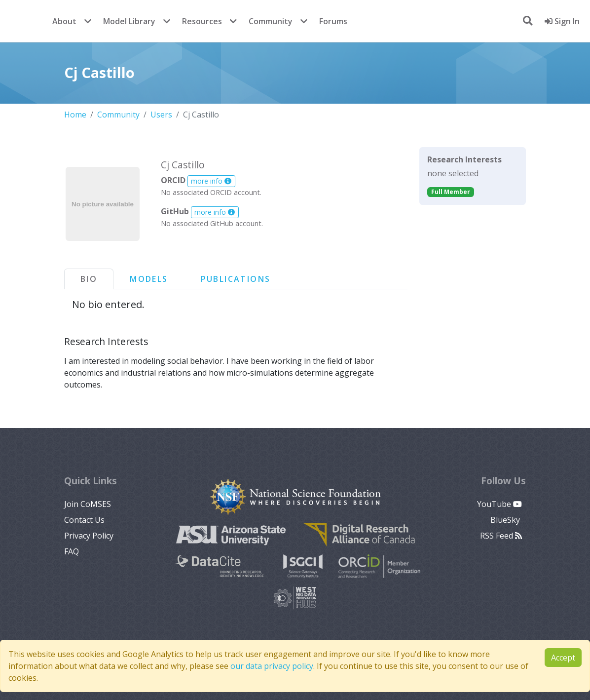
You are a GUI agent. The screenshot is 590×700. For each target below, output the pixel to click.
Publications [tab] (236, 279)
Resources (202, 21)
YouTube (499, 504)
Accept (563, 658)
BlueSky (506, 520)
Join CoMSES (88, 504)
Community (271, 21)
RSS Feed (501, 536)
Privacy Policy (89, 536)
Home (75, 115)
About (64, 21)
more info (211, 181)
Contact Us (84, 520)
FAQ (72, 551)
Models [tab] (149, 279)
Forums (333, 21)
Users (161, 115)
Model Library (129, 21)
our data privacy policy (272, 666)
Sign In (562, 21)
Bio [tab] (89, 279)
